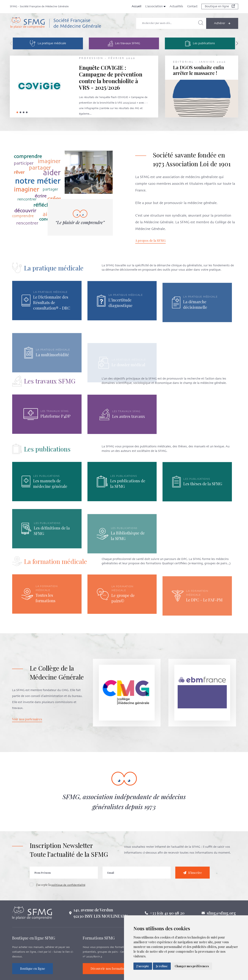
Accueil (136, 6)
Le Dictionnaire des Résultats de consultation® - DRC (52, 321)
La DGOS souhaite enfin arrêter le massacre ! (198, 70)
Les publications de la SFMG (128, 503)
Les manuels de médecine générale (50, 493)
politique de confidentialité (68, 895)
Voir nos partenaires (17, 719)
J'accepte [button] (143, 966)
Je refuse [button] (162, 966)
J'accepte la (61, 895)
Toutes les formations (45, 617)
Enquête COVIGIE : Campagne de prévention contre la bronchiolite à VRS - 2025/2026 (111, 77)
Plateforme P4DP (56, 435)
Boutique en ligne (220, 6)
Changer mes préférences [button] (192, 966)
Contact (192, 6)
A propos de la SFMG (160, 240)
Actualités (176, 6)
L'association (155, 6)
